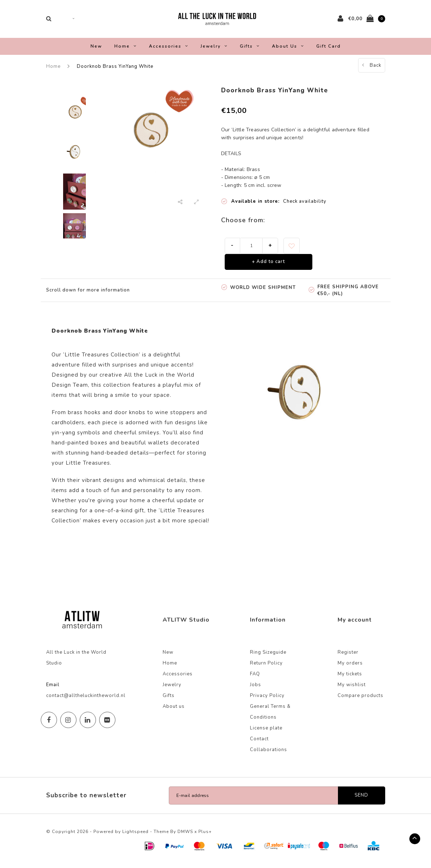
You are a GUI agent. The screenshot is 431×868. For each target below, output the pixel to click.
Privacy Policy (267, 700)
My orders (350, 667)
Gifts (250, 50)
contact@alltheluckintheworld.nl (86, 700)
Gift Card (329, 50)
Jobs (256, 689)
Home (126, 50)
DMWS (185, 836)
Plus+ (205, 836)
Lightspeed (135, 836)
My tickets (350, 678)
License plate (266, 732)
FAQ (255, 678)
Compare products (360, 700)
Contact (259, 743)
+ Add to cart (268, 266)
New (96, 50)
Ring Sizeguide (268, 656)
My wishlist (352, 689)
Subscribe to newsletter (86, 799)
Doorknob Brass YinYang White (115, 70)
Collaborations (269, 754)
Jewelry (214, 50)
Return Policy (266, 667)
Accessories (169, 50)
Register (348, 656)
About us (288, 50)
